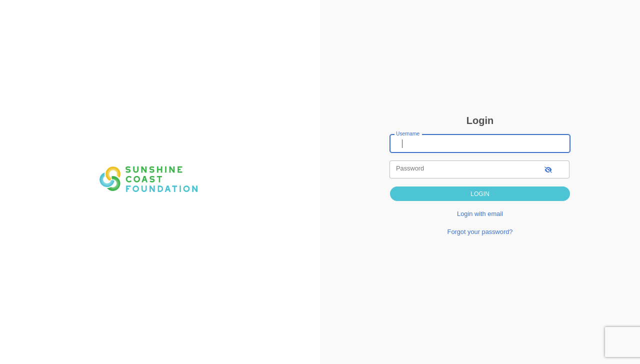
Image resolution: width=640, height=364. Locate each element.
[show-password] (548, 169)
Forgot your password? (480, 232)
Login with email (480, 214)
